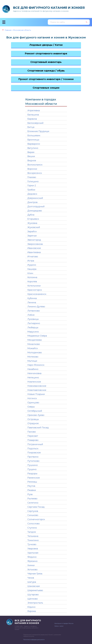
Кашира (32, 269)
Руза (30, 494)
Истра (31, 261)
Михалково (34, 344)
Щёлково (33, 599)
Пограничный (35, 444)
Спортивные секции (46, 88)
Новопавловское (37, 390)
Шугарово (33, 595)
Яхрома (32, 611)
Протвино (33, 457)
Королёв (32, 282)
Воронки (32, 169)
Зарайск (32, 232)
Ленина (32, 302)
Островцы (33, 419)
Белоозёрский (35, 123)
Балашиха (33, 115)
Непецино (33, 378)
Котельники (34, 286)
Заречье (32, 236)
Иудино (32, 265)
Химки (31, 565)
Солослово (34, 524)
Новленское (34, 382)
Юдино (31, 607)
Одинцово (33, 403)
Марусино (33, 332)
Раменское (34, 478)
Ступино (32, 528)
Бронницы (33, 140)
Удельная (33, 553)
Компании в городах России (64, 623)
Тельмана (33, 536)
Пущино (32, 469)
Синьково (33, 515)
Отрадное (33, 423)
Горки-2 (32, 186)
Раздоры (32, 474)
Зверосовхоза (35, 244)
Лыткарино (34, 323)
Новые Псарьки (36, 394)
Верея (31, 152)
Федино (32, 557)
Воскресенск (35, 173)
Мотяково (33, 357)
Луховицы (33, 319)
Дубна (31, 215)
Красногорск (35, 290)
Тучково (32, 544)
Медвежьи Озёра (37, 336)
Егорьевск (33, 219)
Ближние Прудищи (38, 131)
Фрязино (32, 561)
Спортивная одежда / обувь (46, 71)
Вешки (31, 156)
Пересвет (33, 436)
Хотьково (32, 570)
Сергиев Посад (36, 507)
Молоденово (35, 353)
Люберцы (33, 328)
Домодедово (35, 211)
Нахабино (33, 369)
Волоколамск (35, 165)
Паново (32, 432)
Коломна (32, 277)
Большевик (34, 136)
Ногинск (32, 398)
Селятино (33, 503)
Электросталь (35, 603)
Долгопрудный (36, 206)
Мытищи (32, 361)
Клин (30, 273)
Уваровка (33, 549)
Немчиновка (34, 373)
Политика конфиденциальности (34, 640)
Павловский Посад (38, 428)
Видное (32, 161)
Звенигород (34, 240)
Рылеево (32, 499)
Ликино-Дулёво (36, 307)
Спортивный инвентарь (46, 62)
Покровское (34, 453)
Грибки (31, 190)
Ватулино (33, 148)
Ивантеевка (34, 252)
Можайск (33, 348)
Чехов (31, 578)
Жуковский (34, 227)
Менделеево (35, 340)
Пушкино (33, 465)
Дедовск (32, 194)
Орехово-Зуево (36, 415)
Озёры (31, 407)
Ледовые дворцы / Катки (46, 45)
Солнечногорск (36, 519)
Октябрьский (35, 411)
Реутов (31, 486)
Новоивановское (37, 386)
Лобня (31, 315)
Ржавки (32, 490)
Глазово (32, 177)
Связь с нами (59, 626)
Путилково (33, 461)
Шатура (32, 582)
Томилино (33, 540)
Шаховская (34, 586)
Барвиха (32, 119)
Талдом (32, 532)
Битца (31, 127)
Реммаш (32, 482)
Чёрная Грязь (35, 574)
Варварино (34, 144)
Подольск (33, 449)
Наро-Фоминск (36, 365)
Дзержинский (35, 198)
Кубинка (32, 298)
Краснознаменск (37, 294)
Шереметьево (35, 590)
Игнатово (33, 257)
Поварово (33, 440)
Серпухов (33, 511)
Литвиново (34, 311)
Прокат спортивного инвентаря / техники (46, 79)
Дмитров (32, 202)
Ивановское (34, 248)
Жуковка (32, 223)
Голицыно (33, 181)
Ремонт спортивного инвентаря (46, 54)
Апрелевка (34, 110)
